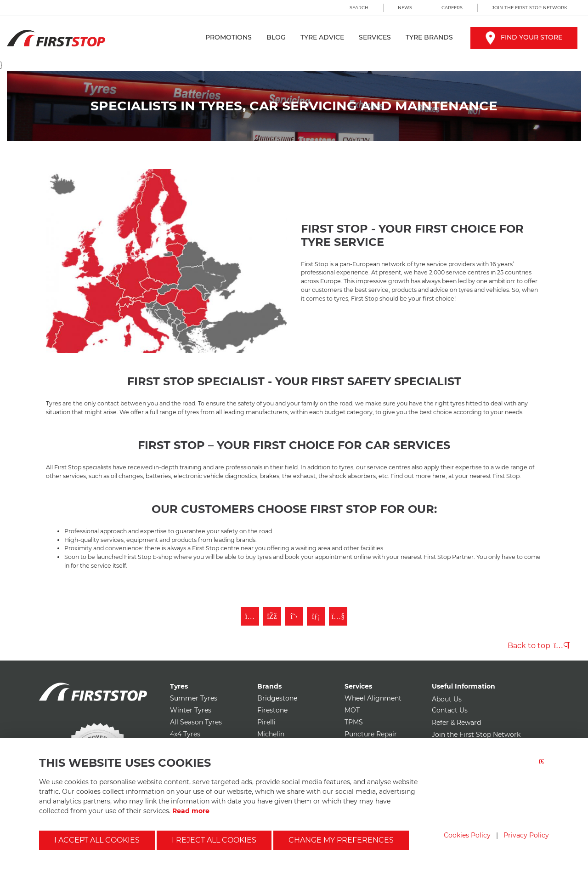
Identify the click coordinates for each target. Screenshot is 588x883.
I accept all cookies (97, 840)
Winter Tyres (191, 710)
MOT (352, 710)
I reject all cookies (214, 840)
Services (375, 37)
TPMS (354, 722)
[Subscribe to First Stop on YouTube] (338, 616)
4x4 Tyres (185, 734)
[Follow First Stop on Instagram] (250, 616)
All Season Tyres (196, 722)
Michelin (271, 734)
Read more (191, 811)
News (405, 8)
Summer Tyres (194, 698)
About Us (447, 699)
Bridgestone (277, 698)
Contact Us (450, 710)
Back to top (539, 646)
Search (359, 8)
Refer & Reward (456, 723)
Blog (276, 37)
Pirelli (266, 722)
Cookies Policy (467, 835)
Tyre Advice (322, 37)
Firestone (272, 710)
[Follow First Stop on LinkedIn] (316, 616)
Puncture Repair (371, 734)
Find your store (524, 37)
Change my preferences (341, 840)
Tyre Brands (429, 37)
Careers (452, 8)
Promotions (229, 37)
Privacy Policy (526, 835)
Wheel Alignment (373, 698)
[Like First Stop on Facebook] (272, 616)
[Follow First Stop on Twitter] (294, 616)
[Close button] (544, 767)
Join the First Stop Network (530, 8)
